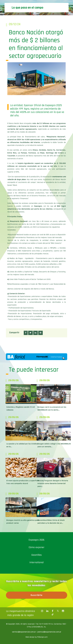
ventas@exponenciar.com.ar (24, 632)
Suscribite (36, 595)
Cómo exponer (36, 547)
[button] (26, 333)
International (36, 562)
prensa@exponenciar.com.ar (49, 632)
